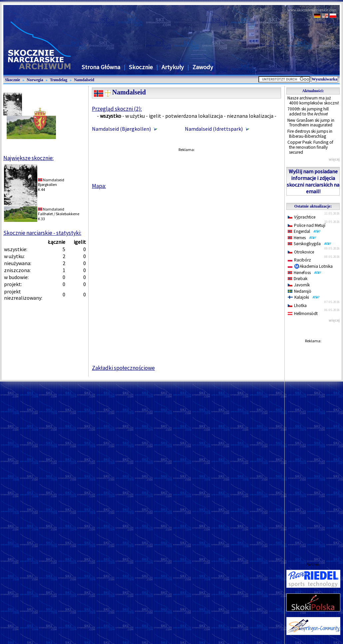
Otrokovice (301, 252)
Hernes (302, 238)
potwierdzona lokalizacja (194, 116)
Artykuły (173, 67)
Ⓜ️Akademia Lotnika (310, 266)
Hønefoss (305, 273)
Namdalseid (84, 80)
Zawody (203, 67)
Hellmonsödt (303, 314)
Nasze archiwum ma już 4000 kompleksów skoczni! (313, 100)
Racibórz (299, 260)
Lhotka (297, 306)
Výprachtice (302, 217)
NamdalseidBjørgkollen (51, 182)
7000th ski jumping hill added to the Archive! (308, 111)
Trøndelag (59, 80)
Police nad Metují (307, 225)
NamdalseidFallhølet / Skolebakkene (59, 211)
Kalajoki (304, 297)
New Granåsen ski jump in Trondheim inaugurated (311, 123)
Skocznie (141, 67)
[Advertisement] (313, 446)
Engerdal (304, 231)
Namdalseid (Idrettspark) (214, 129)
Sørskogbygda (310, 244)
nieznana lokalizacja (250, 116)
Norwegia (35, 80)
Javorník (299, 285)
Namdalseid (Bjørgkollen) (121, 129)
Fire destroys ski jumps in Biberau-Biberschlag (310, 134)
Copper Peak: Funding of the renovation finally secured (310, 147)
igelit (155, 116)
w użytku (135, 116)
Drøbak (298, 279)
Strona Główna (101, 67)
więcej (334, 159)
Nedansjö (300, 291)
